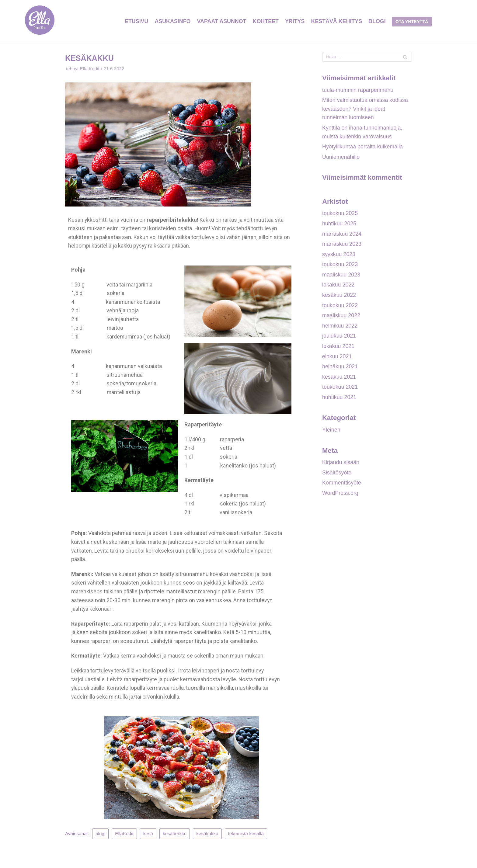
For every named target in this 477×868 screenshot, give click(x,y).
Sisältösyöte (337, 475)
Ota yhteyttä (413, 22)
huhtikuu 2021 (339, 399)
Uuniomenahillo (341, 158)
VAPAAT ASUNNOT (221, 21)
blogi (101, 836)
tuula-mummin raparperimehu (358, 90)
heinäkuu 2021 (340, 368)
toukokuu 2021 (340, 389)
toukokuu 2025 (340, 214)
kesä (148, 836)
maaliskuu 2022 (341, 317)
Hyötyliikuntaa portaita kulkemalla (363, 147)
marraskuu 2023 (342, 245)
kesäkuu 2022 (339, 296)
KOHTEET (266, 21)
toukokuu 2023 (340, 266)
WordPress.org (340, 495)
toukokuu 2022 (340, 307)
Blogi (378, 21)
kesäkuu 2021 (339, 379)
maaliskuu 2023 (341, 276)
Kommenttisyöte (342, 485)
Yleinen (331, 432)
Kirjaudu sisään (341, 465)
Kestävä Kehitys (337, 21)
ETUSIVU (136, 21)
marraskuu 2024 (342, 235)
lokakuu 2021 (338, 348)
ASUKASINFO (172, 21)
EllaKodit (124, 836)
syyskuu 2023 (339, 255)
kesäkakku (207, 836)
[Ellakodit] (40, 21)
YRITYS (295, 21)
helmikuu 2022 (340, 327)
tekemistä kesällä (246, 836)
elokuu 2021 (337, 358)
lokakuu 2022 (338, 286)
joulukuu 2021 (339, 338)
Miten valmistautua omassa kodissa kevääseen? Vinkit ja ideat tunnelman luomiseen (365, 109)
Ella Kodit (90, 69)
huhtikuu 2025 (339, 224)
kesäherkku (175, 836)
